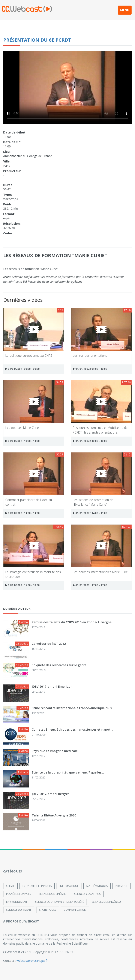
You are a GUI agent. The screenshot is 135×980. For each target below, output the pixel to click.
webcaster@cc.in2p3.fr (32, 961)
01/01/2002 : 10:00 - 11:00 (22, 441)
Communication (75, 910)
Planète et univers (19, 894)
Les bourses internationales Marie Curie (100, 572)
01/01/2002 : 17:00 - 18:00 (22, 585)
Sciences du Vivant (19, 910)
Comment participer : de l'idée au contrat (29, 502)
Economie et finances (37, 886)
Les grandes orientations (90, 356)
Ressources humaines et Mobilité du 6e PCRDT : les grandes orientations (100, 430)
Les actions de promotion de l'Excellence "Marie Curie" (93, 502)
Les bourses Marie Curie (22, 428)
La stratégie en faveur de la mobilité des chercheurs (33, 574)
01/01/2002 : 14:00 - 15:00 (90, 513)
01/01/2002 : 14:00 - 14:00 (22, 513)
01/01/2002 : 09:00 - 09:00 (22, 369)
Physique (122, 886)
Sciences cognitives (87, 894)
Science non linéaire (52, 894)
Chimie (10, 886)
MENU (125, 10)
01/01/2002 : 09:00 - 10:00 (90, 369)
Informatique (69, 886)
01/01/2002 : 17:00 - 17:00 (90, 585)
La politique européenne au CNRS (29, 356)
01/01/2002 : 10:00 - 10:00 (90, 441)
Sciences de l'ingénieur (107, 902)
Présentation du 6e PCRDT (37, 40)
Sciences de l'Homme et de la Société (59, 902)
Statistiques (48, 910)
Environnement (17, 902)
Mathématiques (97, 886)
